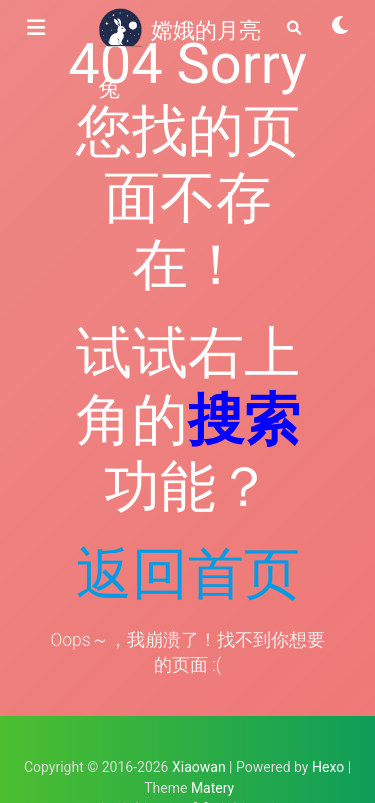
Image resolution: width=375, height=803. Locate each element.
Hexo (328, 767)
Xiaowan (199, 767)
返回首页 (188, 574)
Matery (212, 788)
